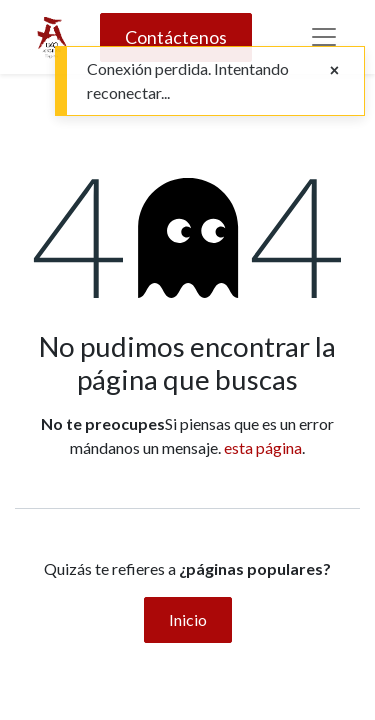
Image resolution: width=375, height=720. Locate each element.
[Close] (334, 70)
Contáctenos (176, 37)
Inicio (188, 619)
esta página (263, 447)
